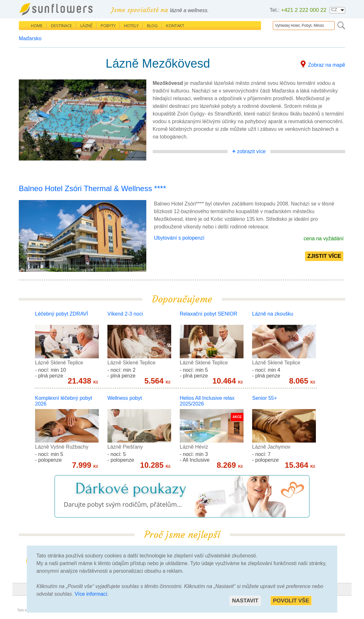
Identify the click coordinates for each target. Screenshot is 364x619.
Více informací (91, 594)
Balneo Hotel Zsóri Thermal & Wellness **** (92, 188)
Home (37, 26)
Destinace (62, 26)
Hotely (131, 26)
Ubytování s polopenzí (179, 238)
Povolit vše (291, 601)
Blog (152, 26)
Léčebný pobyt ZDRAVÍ (62, 314)
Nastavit (245, 601)
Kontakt (175, 26)
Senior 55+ (265, 398)
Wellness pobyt (125, 398)
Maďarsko (30, 38)
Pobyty (108, 26)
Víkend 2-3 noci (125, 314)
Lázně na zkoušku (273, 314)
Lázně (86, 26)
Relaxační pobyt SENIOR (209, 314)
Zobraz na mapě (327, 65)
